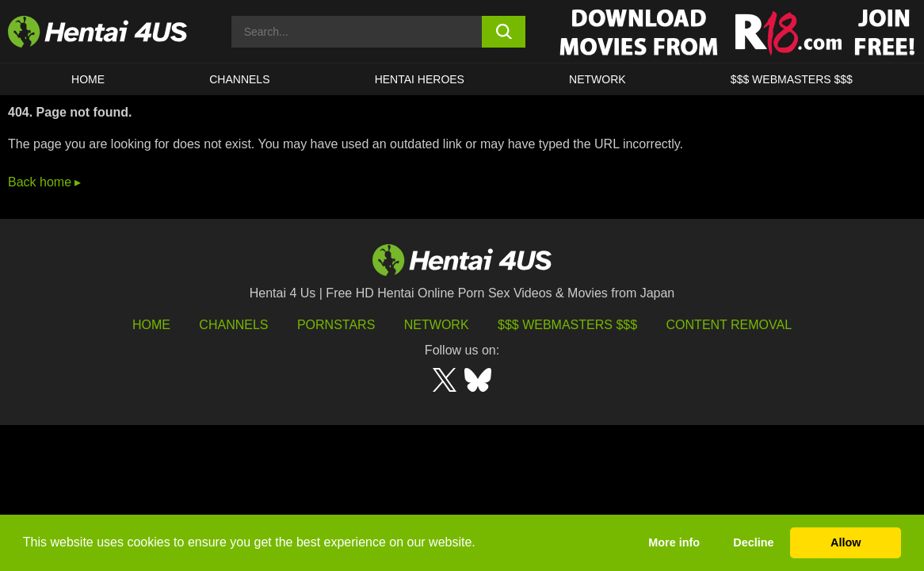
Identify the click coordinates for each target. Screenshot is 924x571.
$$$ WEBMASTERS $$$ (792, 79)
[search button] (504, 32)
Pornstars (336, 325)
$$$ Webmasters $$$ (567, 325)
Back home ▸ (44, 182)
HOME (88, 79)
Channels (233, 325)
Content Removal (729, 325)
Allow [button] (846, 542)
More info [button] (674, 542)
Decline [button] (753, 542)
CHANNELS (239, 79)
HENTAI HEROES (420, 79)
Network (598, 79)
